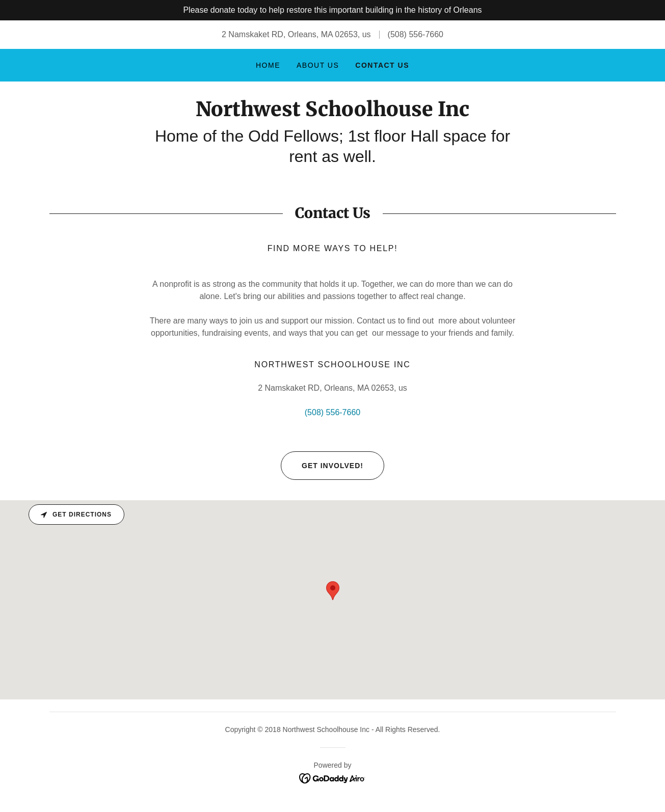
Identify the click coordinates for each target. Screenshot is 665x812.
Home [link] (268, 65)
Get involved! (322, 466)
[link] (332, 113)
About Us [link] (318, 65)
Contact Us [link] (382, 65)
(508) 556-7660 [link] (416, 34)
